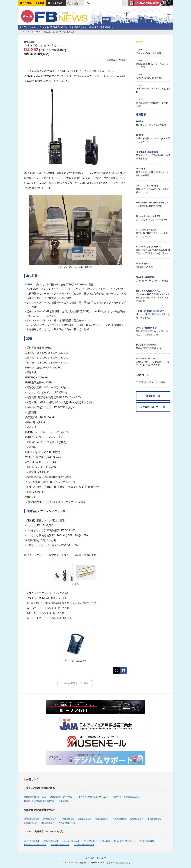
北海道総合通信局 (32, 819)
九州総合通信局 (48, 823)
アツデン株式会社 (51, 841)
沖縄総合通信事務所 (67, 823)
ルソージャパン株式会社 (84, 845)
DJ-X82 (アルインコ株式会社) (150, 382)
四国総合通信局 (31, 823)
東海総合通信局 (119, 819)
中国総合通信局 (154, 819)
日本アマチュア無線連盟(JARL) (125, 797)
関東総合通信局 (67, 819)
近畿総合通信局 (137, 819)
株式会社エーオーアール (124, 841)
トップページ (24, 32)
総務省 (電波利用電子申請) (61, 797)
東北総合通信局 (50, 819)
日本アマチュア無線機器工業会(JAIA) (92, 797)
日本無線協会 (64, 801)
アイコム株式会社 (32, 841)
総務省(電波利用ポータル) (35, 797)
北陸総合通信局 (102, 819)
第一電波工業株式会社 (60, 845)
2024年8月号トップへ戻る (75, 683)
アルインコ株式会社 (71, 841)
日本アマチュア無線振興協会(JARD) (39, 801)
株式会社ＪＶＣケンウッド (35, 845)
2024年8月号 (36, 32)
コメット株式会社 (146, 841)
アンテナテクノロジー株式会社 (97, 841)
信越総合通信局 (85, 819)
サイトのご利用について (96, 858)
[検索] (103, 3)
